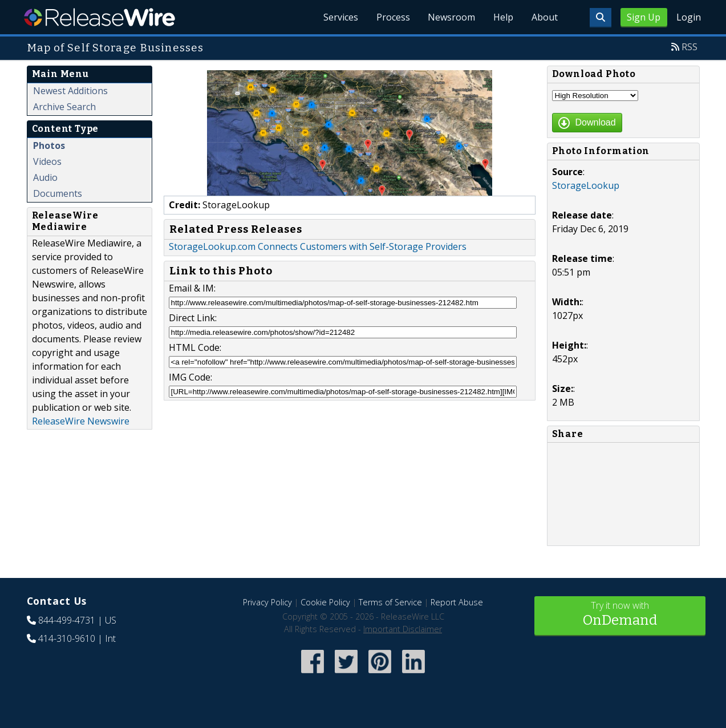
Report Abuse (457, 602)
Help (503, 17)
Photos (49, 145)
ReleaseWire (100, 17)
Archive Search (64, 107)
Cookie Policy (325, 602)
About (545, 17)
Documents (58, 193)
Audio (45, 177)
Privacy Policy (267, 602)
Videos (47, 161)
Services (340, 17)
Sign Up (644, 17)
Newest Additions (70, 91)
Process (393, 17)
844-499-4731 (67, 620)
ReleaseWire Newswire (81, 421)
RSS (690, 47)
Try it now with (620, 615)
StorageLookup (586, 185)
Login (689, 17)
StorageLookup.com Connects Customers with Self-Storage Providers (318, 246)
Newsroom (451, 17)
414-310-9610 (67, 638)
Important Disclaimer (403, 629)
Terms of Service (390, 602)
